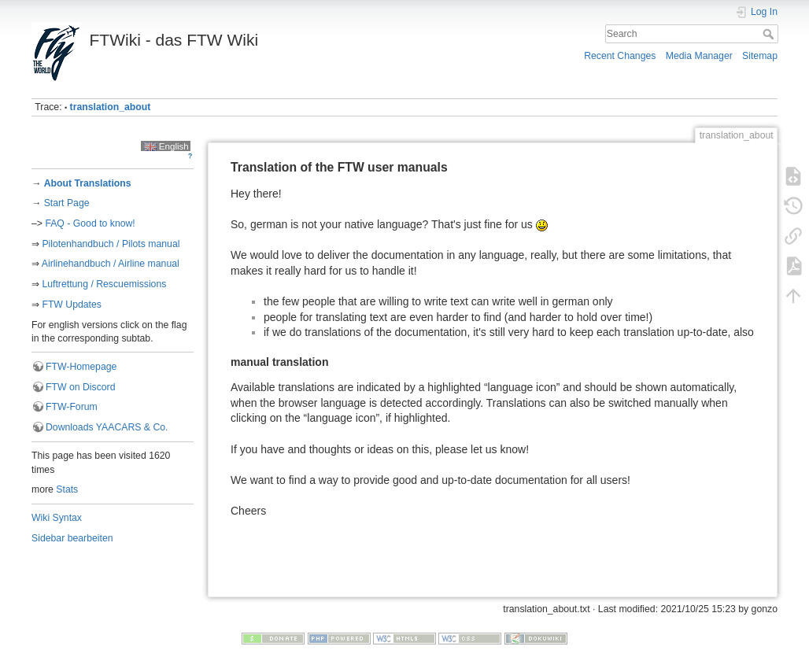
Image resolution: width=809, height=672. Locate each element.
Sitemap (760, 56)
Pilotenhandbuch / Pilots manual (111, 244)
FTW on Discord (80, 387)
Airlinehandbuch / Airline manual (111, 264)
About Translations (87, 183)
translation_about (111, 107)
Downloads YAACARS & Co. (107, 427)
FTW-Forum (72, 407)
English (166, 146)
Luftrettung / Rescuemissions (104, 284)
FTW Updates (72, 305)
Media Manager (699, 56)
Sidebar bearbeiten (72, 538)
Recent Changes (620, 56)
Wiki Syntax (57, 518)
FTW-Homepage (81, 367)
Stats (67, 489)
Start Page (67, 203)
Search (770, 34)
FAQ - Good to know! (90, 223)
